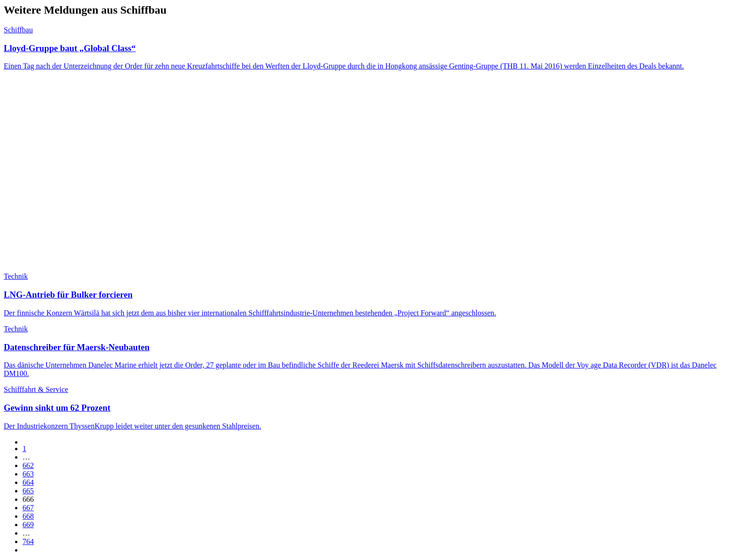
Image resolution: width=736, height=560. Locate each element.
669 (28, 525)
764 (28, 541)
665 (28, 491)
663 (28, 474)
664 (28, 482)
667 (28, 508)
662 (28, 465)
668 (28, 516)
